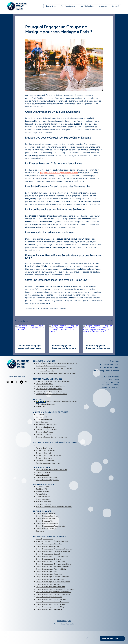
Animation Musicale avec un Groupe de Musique (53, 381)
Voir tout (110, 321)
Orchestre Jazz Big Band (45, 461)
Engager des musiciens (58, 308)
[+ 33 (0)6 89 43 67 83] (108, 364)
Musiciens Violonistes (44, 504)
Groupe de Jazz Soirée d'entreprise (49, 456)
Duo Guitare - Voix (42, 487)
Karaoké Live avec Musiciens (46, 424)
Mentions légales (64, 621)
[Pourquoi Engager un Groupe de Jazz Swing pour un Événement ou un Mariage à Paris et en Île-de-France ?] (64, 333)
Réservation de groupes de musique (49, 391)
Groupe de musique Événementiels (48, 373)
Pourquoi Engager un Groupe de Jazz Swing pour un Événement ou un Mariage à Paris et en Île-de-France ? (64, 347)
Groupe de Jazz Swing (44, 458)
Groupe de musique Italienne (46, 518)
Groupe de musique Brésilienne (47, 516)
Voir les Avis (40, 407)
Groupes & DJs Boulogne (45, 427)
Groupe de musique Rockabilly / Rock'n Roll (51, 470)
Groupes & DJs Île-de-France (47, 429)
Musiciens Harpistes (43, 502)
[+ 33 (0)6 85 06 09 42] (109, 367)
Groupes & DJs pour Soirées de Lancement (51, 437)
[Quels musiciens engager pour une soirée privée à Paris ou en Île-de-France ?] (30, 333)
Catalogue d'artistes (43, 366)
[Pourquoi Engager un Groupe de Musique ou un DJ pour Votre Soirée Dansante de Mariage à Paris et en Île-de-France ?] (98, 333)
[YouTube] (12, 382)
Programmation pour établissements (49, 389)
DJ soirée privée (42, 422)
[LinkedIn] (21, 382)
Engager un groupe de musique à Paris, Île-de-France (55, 368)
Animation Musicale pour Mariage (37, 308)
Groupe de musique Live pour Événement (51, 386)
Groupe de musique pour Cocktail (48, 554)
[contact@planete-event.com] (106, 371)
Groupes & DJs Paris (43, 435)
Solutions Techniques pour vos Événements (52, 394)
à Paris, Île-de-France (58, 366)
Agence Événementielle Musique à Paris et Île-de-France (56, 363)
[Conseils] (113, 361)
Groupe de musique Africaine (46, 513)
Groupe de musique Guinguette (47, 523)
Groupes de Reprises (44, 472)
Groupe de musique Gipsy (45, 521)
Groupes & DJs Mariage (45, 432)
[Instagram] (7, 382)
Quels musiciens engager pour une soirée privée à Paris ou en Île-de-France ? (30, 347)
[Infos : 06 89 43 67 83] (112, 638)
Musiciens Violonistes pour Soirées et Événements (54, 507)
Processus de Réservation (45, 371)
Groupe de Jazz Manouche (46, 450)
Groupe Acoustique (43, 499)
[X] (26, 382)
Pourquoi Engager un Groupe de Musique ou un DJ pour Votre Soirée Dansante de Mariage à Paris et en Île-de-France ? (98, 347)
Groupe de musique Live (45, 384)
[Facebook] (17, 382)
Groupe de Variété (43, 475)
